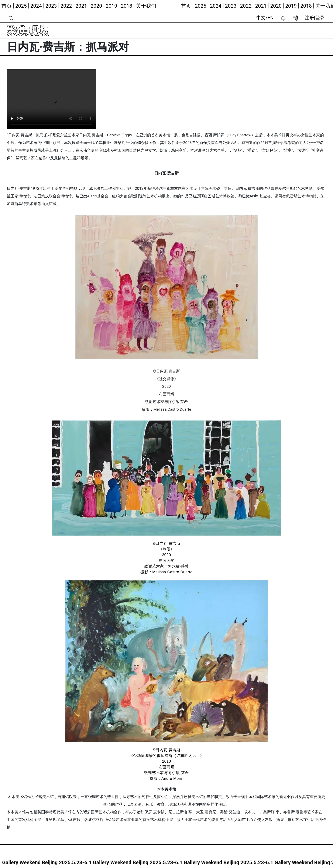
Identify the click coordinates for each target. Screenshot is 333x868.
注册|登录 (315, 18)
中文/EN (265, 18)
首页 (7, 6)
